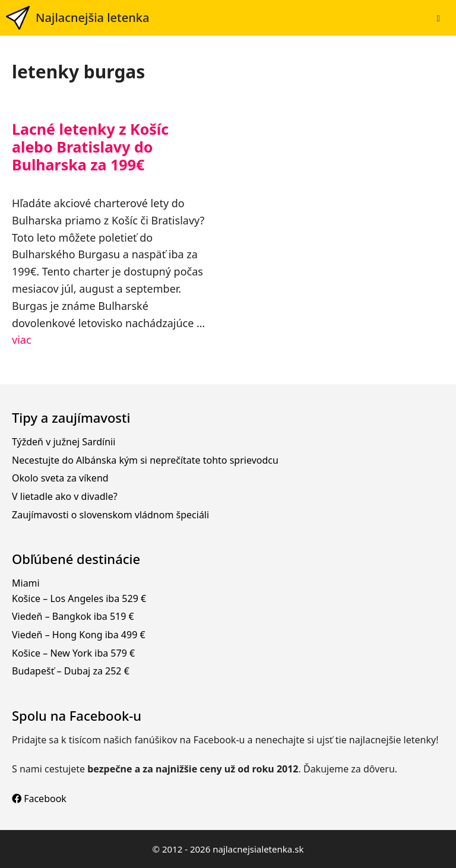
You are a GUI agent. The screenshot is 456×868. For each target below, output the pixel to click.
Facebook (39, 799)
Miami (26, 583)
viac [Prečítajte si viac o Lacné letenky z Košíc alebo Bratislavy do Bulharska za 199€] (22, 340)
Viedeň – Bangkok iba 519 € (73, 616)
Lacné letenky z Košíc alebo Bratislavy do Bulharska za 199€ (90, 147)
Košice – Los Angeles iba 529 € (79, 598)
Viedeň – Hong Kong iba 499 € (79, 635)
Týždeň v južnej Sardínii (64, 442)
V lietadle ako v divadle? (65, 496)
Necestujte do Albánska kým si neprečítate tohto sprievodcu (145, 460)
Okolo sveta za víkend (60, 478)
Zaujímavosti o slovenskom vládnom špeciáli (110, 515)
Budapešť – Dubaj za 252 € (71, 671)
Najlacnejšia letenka (92, 18)
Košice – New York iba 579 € (73, 653)
